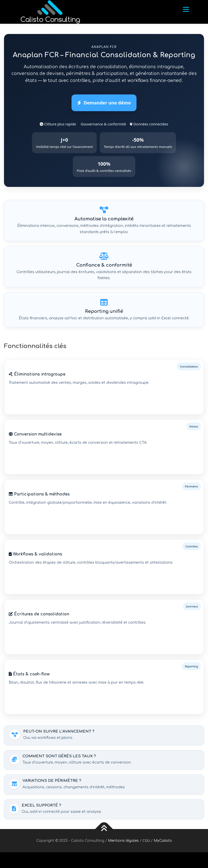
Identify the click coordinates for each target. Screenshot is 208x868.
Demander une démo (104, 103)
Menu (186, 9)
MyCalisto (163, 841)
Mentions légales (123, 841)
